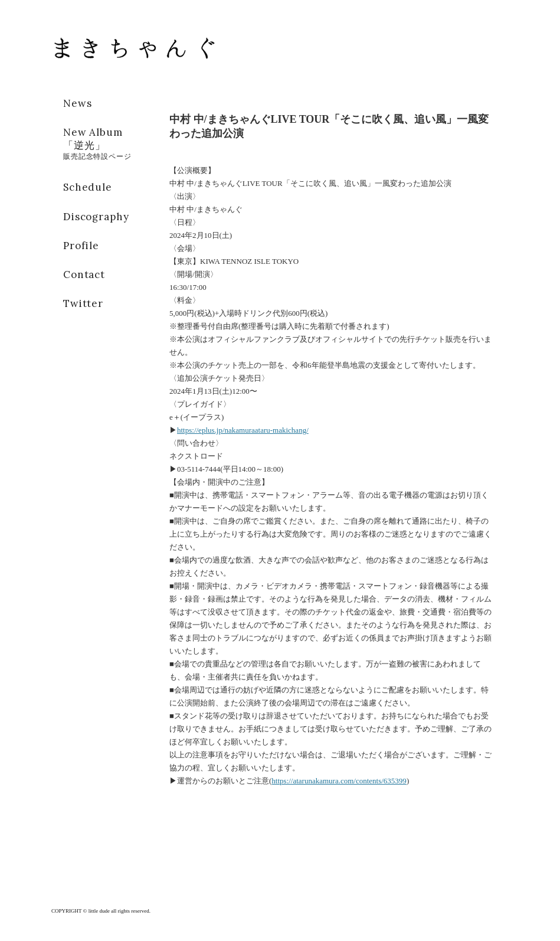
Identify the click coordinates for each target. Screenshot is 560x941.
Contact (84, 275)
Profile (81, 246)
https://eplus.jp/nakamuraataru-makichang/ (243, 430)
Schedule (88, 187)
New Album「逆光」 (97, 143)
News (77, 103)
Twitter (83, 303)
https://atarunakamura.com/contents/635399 (339, 781)
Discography (96, 217)
